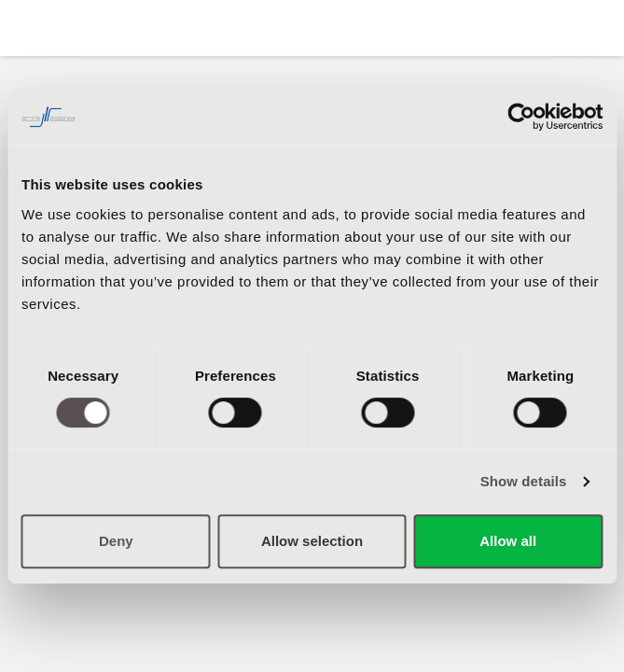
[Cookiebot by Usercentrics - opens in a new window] (521, 117)
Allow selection (312, 541)
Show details (524, 481)
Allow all (508, 541)
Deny (116, 541)
